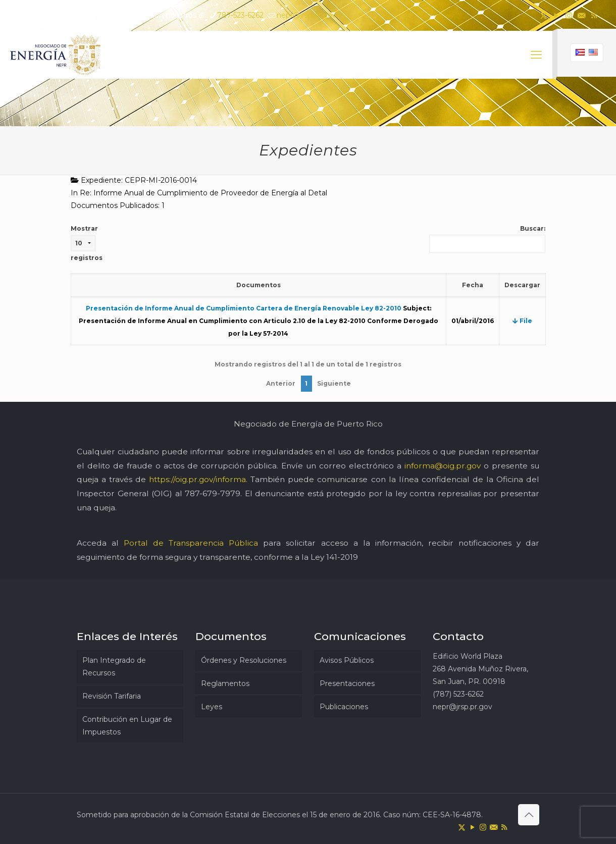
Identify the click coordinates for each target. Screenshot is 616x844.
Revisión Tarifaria (112, 696)
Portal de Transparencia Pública (191, 543)
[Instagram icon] (569, 15)
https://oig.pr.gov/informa (197, 479)
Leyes (212, 707)
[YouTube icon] (556, 15)
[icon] (581, 15)
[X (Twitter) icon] (544, 15)
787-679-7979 (213, 493)
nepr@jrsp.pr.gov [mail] (306, 15)
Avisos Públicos (347, 660)
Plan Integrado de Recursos (114, 667)
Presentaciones (347, 683)
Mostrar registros (87, 243)
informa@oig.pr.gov (443, 466)
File (522, 321)
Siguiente (334, 383)
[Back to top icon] (529, 815)
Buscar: (487, 239)
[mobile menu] (536, 55)
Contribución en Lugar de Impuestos (127, 726)
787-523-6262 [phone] (240, 15)
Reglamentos (225, 683)
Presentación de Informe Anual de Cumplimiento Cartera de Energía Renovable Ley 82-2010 (244, 308)
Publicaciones (344, 707)
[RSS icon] (594, 15)
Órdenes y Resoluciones (244, 660)
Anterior (281, 383)
